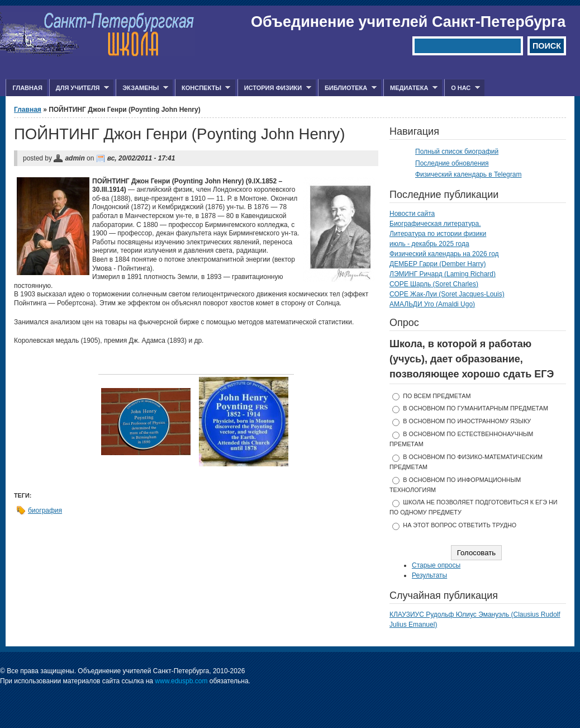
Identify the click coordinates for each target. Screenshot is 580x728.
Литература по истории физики (438, 234)
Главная (27, 88)
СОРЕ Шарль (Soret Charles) (434, 284)
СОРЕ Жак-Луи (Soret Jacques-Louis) (447, 294)
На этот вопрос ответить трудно (460, 525)
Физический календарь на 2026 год (444, 254)
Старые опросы (436, 565)
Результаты (429, 575)
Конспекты (203, 88)
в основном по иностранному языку (467, 421)
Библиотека (347, 88)
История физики (274, 88)
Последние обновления (452, 163)
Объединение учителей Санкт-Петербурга (408, 22)
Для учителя (79, 88)
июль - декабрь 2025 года (429, 244)
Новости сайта (412, 214)
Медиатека (410, 88)
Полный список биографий (457, 152)
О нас (462, 88)
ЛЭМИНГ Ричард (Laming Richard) (443, 274)
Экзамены (142, 88)
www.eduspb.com (181, 681)
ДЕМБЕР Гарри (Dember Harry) (438, 264)
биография (45, 510)
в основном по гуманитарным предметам (476, 408)
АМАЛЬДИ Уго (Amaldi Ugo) (432, 304)
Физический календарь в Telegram (468, 174)
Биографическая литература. (435, 224)
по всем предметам (437, 396)
